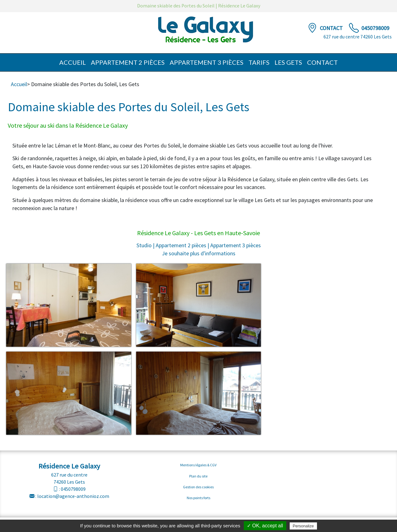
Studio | (145, 245)
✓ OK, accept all (265, 526)
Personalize (303, 526)
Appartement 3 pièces (207, 62)
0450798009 (375, 28)
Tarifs (259, 62)
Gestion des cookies (198, 487)
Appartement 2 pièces (128, 62)
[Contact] (312, 28)
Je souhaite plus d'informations (199, 253)
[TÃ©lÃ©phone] (354, 28)
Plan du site (198, 476)
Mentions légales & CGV (198, 465)
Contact (332, 28)
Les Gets (288, 62)
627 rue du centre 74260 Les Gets (358, 37)
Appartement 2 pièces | (182, 245)
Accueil (73, 62)
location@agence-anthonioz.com (73, 496)
